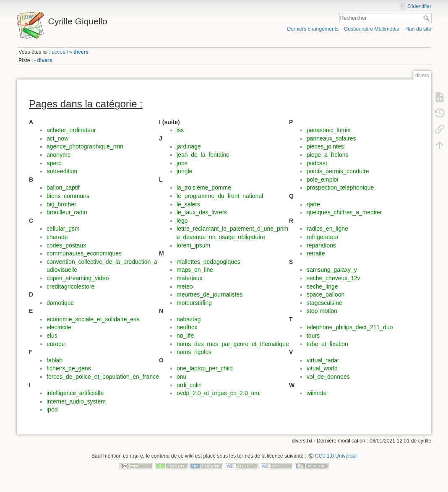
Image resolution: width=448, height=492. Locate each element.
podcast (317, 163)
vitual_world (322, 368)
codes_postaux (66, 245)
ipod (52, 409)
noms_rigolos (194, 352)
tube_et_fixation (327, 344)
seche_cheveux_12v (333, 278)
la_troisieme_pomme (204, 187)
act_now (57, 138)
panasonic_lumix (328, 130)
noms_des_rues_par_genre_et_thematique (233, 344)
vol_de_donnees (328, 377)
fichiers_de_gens (69, 368)
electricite (59, 327)
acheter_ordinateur (71, 130)
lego (182, 221)
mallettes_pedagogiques (208, 262)
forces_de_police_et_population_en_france (103, 377)
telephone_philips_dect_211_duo (350, 327)
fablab (55, 360)
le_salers (188, 204)
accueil (60, 52)
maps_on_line (195, 270)
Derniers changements (313, 29)
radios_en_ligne (327, 229)
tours (313, 336)
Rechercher (427, 18)
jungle (184, 171)
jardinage (189, 146)
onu (181, 377)
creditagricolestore (70, 286)
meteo (185, 286)
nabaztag (189, 319)
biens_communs (68, 196)
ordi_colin (189, 385)
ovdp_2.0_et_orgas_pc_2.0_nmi (219, 393)
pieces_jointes (325, 146)
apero (54, 163)
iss (180, 130)
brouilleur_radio (67, 212)
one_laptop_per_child (205, 368)
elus (52, 336)
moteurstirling (194, 303)
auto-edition (62, 171)
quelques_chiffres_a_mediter (344, 212)
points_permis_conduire (338, 171)
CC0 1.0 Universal (336, 456)
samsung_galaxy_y (332, 270)
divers (81, 52)
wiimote (316, 393)
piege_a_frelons (328, 155)
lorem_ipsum (193, 245)
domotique (60, 303)
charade (57, 237)
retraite (316, 253)
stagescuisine (324, 303)
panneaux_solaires (331, 138)
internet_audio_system (76, 401)
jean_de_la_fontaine (203, 155)
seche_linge (322, 286)
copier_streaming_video (78, 278)
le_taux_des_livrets (202, 212)
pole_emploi (323, 180)
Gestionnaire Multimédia (372, 29)
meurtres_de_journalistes (210, 294)
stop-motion (322, 311)
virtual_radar (323, 360)
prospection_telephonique (340, 187)
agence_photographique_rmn (85, 146)
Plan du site (418, 29)
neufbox (187, 327)
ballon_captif (63, 187)
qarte (313, 204)
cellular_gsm (63, 229)
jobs (182, 163)
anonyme (59, 155)
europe (56, 344)
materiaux (189, 278)
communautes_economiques (84, 253)
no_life (185, 336)
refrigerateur (323, 237)
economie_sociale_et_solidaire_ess (93, 319)
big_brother (61, 204)
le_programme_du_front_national (220, 196)
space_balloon (326, 294)
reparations (321, 245)
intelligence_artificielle (75, 393)
